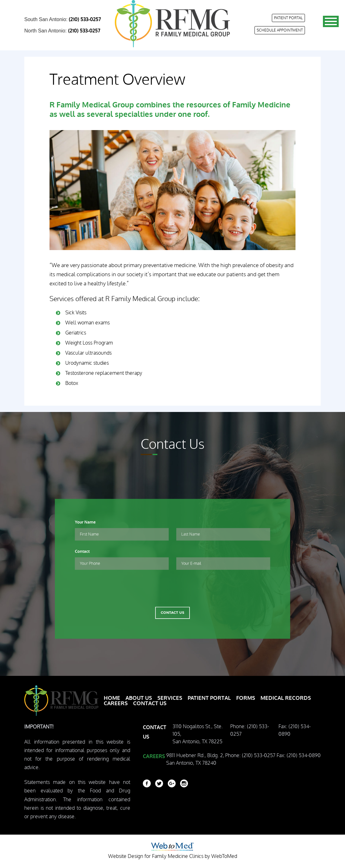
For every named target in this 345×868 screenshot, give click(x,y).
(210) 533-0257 (85, 20)
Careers (116, 703)
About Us (139, 698)
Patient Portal (288, 18)
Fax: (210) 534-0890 (295, 730)
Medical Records (286, 698)
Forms (246, 698)
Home (112, 698)
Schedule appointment (280, 30)
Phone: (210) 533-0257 (250, 730)
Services (170, 698)
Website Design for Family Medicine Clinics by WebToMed (173, 856)
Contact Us (172, 601)
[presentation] (172, 580)
